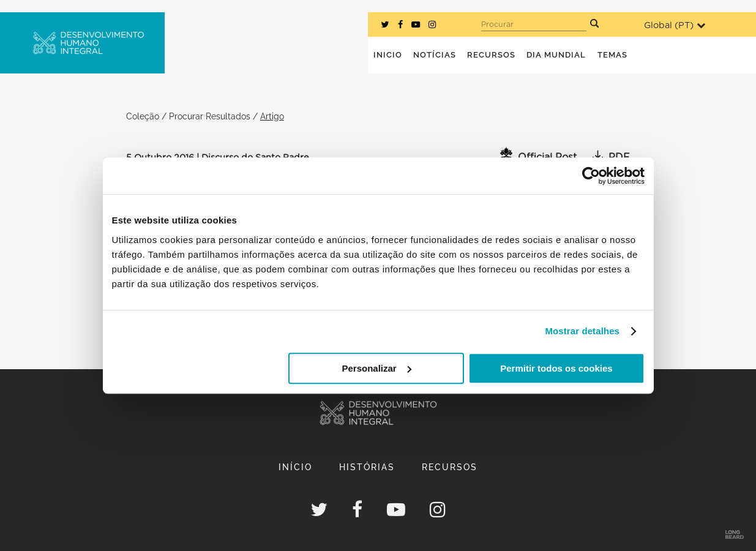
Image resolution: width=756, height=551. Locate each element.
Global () (675, 25)
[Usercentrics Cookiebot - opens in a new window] (591, 176)
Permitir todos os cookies (556, 368)
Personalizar (377, 368)
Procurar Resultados (210, 116)
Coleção (143, 116)
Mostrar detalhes (582, 331)
